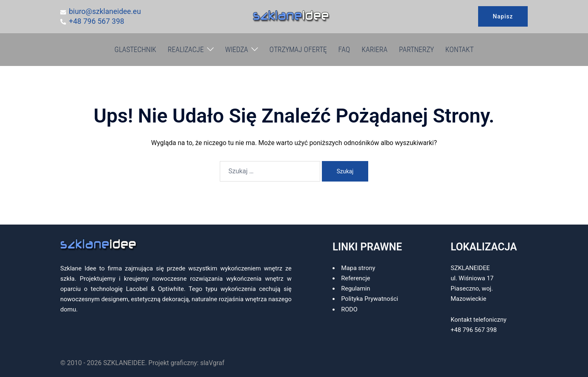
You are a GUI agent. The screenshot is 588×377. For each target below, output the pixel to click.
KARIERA (375, 49)
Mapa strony (358, 268)
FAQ (344, 49)
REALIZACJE (186, 49)
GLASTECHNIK (135, 49)
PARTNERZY (416, 49)
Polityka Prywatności (370, 299)
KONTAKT (459, 49)
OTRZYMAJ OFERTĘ (298, 49)
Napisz (503, 16)
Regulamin (356, 288)
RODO (349, 309)
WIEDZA (237, 49)
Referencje (356, 278)
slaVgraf (212, 363)
